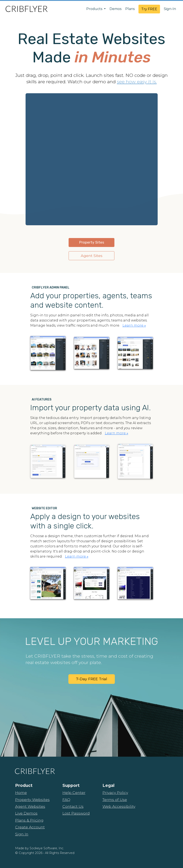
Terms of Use (115, 800)
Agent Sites (92, 256)
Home (21, 793)
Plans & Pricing (29, 820)
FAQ (66, 800)
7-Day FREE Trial (92, 679)
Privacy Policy (115, 793)
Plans (130, 9)
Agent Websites (30, 806)
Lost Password (76, 813)
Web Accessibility (119, 806)
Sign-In (170, 9)
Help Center (74, 793)
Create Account (30, 827)
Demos (115, 9)
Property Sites (92, 242)
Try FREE (149, 9)
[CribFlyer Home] (26, 9)
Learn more (134, 325)
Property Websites (32, 800)
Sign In (22, 834)
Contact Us (73, 806)
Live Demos (26, 813)
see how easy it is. (137, 82)
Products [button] (95, 9)
